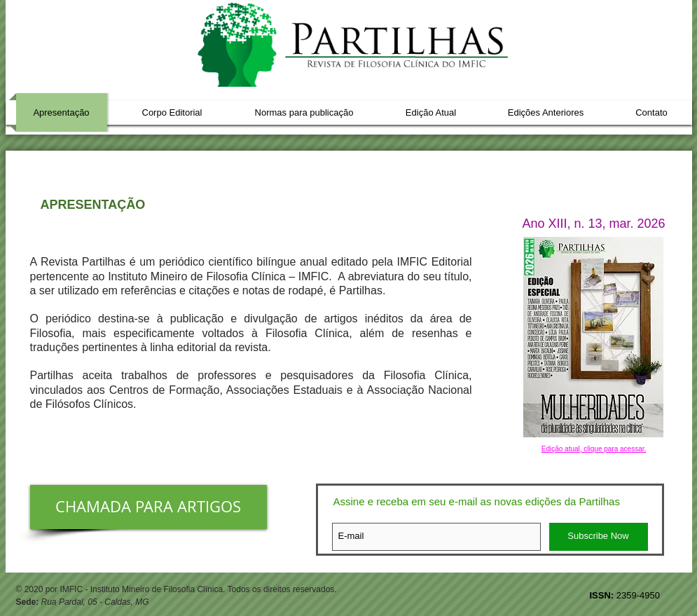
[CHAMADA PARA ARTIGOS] (149, 507)
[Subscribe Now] (599, 537)
